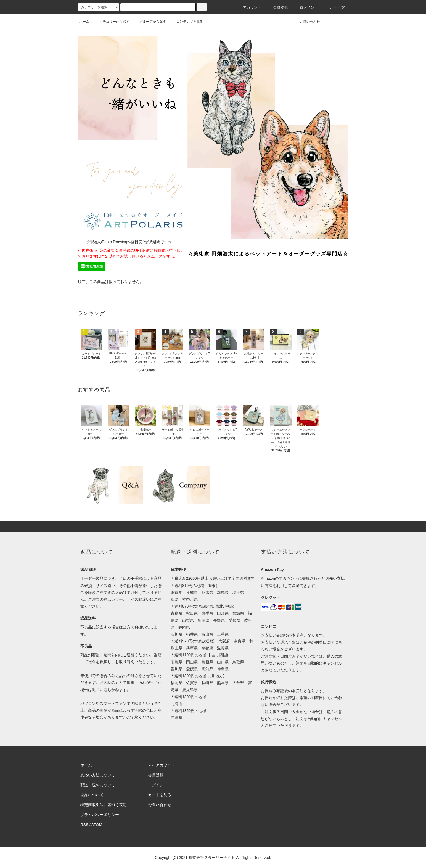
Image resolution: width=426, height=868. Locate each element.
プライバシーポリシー (100, 815)
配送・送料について (98, 785)
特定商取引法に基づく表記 (104, 805)
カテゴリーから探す (111, 22)
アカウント (249, 7)
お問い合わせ (307, 22)
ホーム (84, 22)
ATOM (97, 825)
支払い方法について (98, 775)
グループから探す (149, 22)
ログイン (304, 7)
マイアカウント (162, 765)
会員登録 (277, 7)
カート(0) (334, 7)
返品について (92, 795)
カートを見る (160, 795)
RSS (84, 825)
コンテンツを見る (186, 22)
